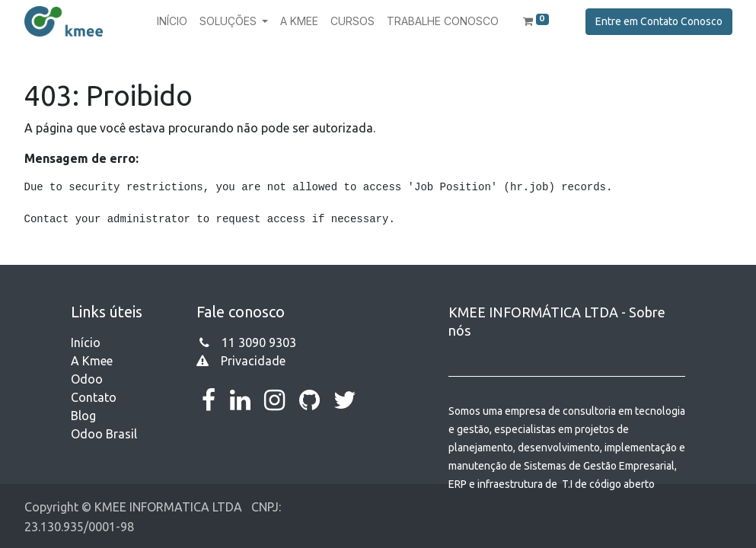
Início (86, 342)
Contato (94, 397)
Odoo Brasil (104, 434)
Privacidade (253, 361)
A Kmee (92, 361)
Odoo (87, 379)
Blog (83, 416)
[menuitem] (172, 21)
